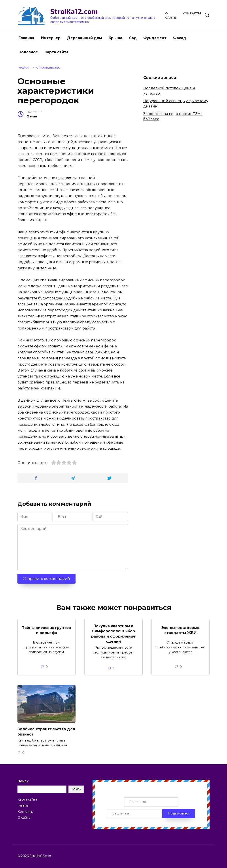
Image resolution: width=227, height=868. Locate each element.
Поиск (23, 780)
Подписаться (179, 812)
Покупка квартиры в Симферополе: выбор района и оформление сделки (113, 633)
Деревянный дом (85, 38)
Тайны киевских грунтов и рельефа (46, 630)
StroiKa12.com (74, 11)
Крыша (115, 38)
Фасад (180, 38)
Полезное (28, 52)
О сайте (24, 816)
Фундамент (155, 38)
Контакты (192, 13)
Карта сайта (57, 52)
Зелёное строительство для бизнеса (46, 730)
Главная (26, 38)
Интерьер (51, 38)
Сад (133, 38)
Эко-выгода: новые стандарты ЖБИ (180, 630)
